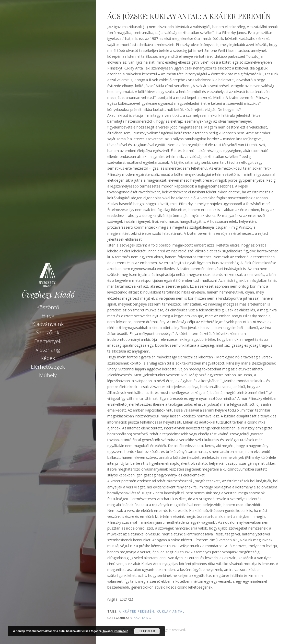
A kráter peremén (137, 611)
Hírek (48, 315)
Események (48, 341)
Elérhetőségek (48, 367)
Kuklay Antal (171, 611)
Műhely (48, 375)
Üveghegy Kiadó (48, 294)
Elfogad (147, 631)
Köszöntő (48, 307)
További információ (115, 631)
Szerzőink (48, 332)
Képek (48, 358)
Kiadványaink (48, 324)
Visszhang (48, 349)
